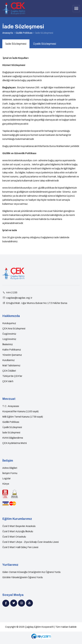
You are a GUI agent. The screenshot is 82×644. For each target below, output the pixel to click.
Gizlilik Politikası (24, 33)
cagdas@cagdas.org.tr (42, 112)
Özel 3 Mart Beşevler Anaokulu (19, 526)
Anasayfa (8, 33)
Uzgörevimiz (9, 339)
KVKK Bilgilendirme (13, 438)
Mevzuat (9, 399)
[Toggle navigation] (76, 9)
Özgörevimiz (9, 334)
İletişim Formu (10, 473)
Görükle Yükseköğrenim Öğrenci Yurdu (23, 577)
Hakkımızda (11, 316)
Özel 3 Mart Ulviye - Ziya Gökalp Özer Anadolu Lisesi (30, 542)
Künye (6, 484)
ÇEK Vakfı (8, 381)
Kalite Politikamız (12, 350)
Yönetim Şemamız (12, 355)
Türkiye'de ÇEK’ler (12, 376)
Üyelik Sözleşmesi (45, 44)
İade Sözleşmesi (44, 33)
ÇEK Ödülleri (9, 371)
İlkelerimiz (8, 344)
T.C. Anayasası (11, 406)
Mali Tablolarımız (11, 365)
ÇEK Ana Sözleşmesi (14, 329)
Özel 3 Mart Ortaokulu (14, 537)
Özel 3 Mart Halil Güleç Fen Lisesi (20, 547)
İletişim (8, 461)
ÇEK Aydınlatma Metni (15, 443)
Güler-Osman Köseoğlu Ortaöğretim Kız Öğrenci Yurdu (31, 572)
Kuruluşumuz (9, 323)
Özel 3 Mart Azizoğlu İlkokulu (18, 531)
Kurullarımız (8, 360)
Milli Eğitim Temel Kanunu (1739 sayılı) (23, 417)
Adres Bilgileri (10, 468)
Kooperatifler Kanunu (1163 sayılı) (20, 411)
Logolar (6, 478)
